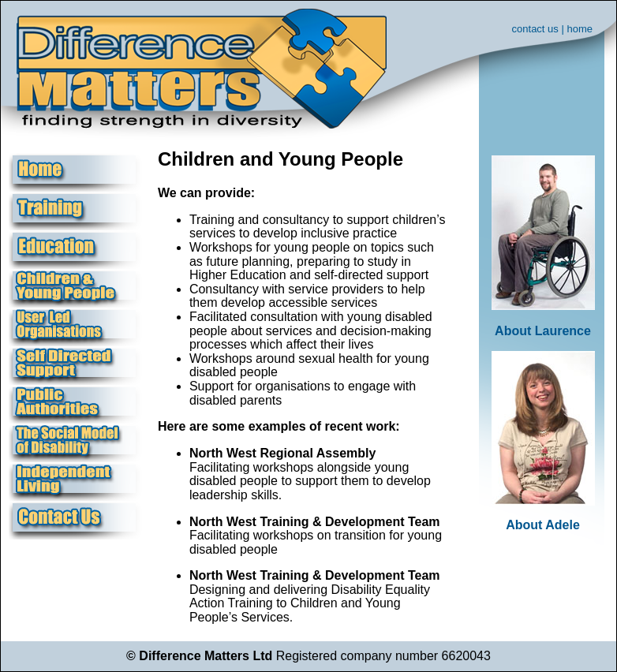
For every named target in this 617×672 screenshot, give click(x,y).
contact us (535, 29)
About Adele (543, 525)
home (580, 29)
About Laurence (543, 331)
